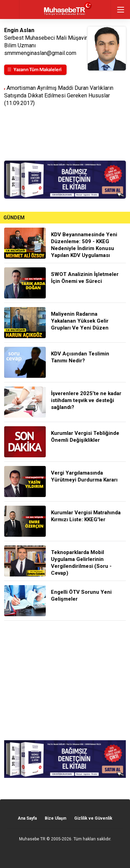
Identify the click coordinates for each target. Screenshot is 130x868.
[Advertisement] (65, 680)
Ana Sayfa (27, 818)
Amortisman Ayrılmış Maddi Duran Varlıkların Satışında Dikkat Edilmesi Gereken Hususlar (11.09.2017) (59, 96)
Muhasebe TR (32, 839)
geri (10, 9)
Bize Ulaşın (55, 818)
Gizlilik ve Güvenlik (93, 818)
